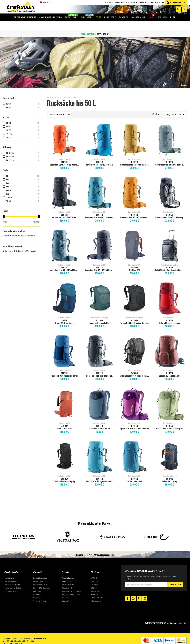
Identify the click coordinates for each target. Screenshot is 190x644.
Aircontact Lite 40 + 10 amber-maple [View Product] (135, 185)
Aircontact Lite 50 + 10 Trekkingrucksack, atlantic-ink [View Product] (64, 238)
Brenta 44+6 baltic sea (64, 315)
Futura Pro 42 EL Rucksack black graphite (100, 368)
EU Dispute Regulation (71, 587)
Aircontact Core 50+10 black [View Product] (64, 185)
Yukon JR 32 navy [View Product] (170, 449)
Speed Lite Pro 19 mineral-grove (170, 421)
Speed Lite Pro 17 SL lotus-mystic (134, 421)
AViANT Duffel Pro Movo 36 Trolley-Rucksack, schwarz (170, 262)
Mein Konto (9, 570)
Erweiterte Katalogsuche (72, 583)
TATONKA (135, 365)
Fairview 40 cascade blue (99, 315)
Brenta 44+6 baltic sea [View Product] (64, 291)
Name (60, 107)
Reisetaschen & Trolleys (170, 257)
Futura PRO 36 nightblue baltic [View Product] (64, 343)
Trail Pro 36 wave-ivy (135, 473)
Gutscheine (67, 573)
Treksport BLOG (40, 593)
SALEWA (135, 260)
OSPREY (99, 312)
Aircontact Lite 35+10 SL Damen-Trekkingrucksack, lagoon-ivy (100, 209)
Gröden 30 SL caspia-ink (170, 368)
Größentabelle (68, 580)
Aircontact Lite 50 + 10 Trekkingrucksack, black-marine (100, 262)
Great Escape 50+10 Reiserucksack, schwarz (135, 368)
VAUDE (64, 312)
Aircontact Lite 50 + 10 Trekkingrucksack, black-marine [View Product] (99, 238)
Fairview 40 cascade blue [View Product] (99, 291)
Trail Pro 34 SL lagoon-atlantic (99, 473)
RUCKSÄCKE (60, 90)
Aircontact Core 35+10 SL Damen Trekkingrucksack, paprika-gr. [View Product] (64, 132)
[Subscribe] (175, 577)
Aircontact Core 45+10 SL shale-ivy (170, 157)
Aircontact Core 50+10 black (64, 209)
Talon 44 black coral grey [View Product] (64, 449)
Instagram (37, 587)
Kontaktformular (40, 570)
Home (49, 90)
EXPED (94, 580)
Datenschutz (67, 593)
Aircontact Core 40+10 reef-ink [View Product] (99, 132)
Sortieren (53, 107)
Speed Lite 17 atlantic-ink (99, 421)
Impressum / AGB (40, 577)
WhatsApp (37, 590)
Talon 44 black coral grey (64, 473)
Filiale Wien (38, 573)
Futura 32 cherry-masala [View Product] (170, 291)
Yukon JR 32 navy (170, 473)
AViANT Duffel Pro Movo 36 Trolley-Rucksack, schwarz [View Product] (170, 238)
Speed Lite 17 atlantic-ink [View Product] (99, 396)
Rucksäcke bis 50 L (64, 151)
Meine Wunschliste (12, 577)
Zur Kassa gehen (11, 583)
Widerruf (66, 590)
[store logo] (21, 8)
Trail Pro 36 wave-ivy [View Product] (135, 449)
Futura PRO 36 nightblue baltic (64, 368)
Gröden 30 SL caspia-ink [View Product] (170, 343)
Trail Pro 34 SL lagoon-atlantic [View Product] (99, 449)
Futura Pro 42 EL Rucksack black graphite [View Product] (99, 343)
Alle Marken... (97, 593)
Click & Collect (68, 577)
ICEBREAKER (96, 590)
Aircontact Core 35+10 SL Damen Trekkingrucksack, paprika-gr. (65, 157)
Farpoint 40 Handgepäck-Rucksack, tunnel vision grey (135, 315)
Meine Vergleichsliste (13, 580)
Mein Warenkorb (11, 573)
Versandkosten (68, 570)
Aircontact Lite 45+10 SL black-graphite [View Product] (170, 185)
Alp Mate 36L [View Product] (135, 238)
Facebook (37, 583)
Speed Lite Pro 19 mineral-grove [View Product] (170, 396)
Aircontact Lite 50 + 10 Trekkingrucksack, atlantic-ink (65, 262)
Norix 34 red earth (64, 421)
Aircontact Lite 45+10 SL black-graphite (170, 209)
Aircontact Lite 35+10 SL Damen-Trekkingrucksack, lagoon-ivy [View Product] (99, 185)
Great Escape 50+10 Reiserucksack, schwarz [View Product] (135, 343)
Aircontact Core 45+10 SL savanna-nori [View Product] (135, 132)
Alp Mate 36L (134, 262)
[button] (45, 2)
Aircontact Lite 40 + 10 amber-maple (135, 209)
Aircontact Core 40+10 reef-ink (99, 157)
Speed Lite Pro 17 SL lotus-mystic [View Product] (135, 396)
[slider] (4, 209)
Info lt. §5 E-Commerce (42, 580)
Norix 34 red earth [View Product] (64, 396)
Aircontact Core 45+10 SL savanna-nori (135, 157)
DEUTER (64, 154)
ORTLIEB (95, 577)
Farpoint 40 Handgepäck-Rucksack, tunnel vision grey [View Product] (135, 291)
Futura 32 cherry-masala (170, 315)
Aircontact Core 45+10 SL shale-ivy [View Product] (170, 132)
